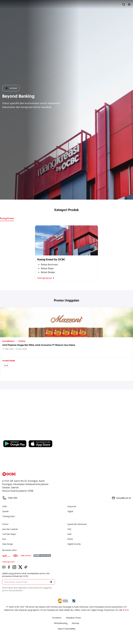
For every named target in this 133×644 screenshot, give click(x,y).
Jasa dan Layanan (10, 529)
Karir (69, 534)
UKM (4, 506)
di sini (126, 610)
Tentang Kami (8, 516)
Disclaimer (57, 618)
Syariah (5, 511)
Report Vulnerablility (67, 629)
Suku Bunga (7, 544)
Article (70, 539)
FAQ (69, 529)
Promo (5, 524)
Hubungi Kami (8, 562)
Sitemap (75, 623)
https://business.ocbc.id (16, 438)
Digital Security (74, 544)
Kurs (4, 539)
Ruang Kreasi (7, 218)
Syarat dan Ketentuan (77, 524)
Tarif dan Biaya (9, 534)
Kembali (11, 88)
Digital (70, 511)
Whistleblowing (61, 623)
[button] (51, 582)
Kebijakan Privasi (73, 618)
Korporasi (72, 506)
